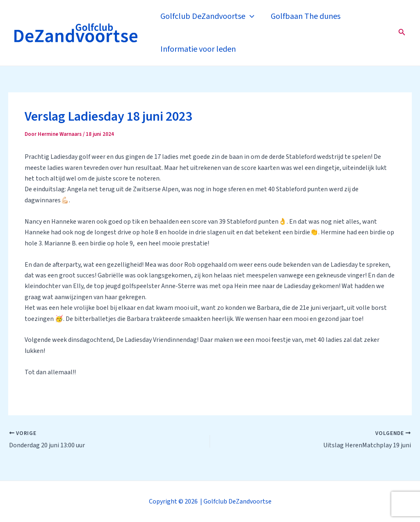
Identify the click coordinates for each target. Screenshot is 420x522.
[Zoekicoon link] (402, 33)
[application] (250, 16)
